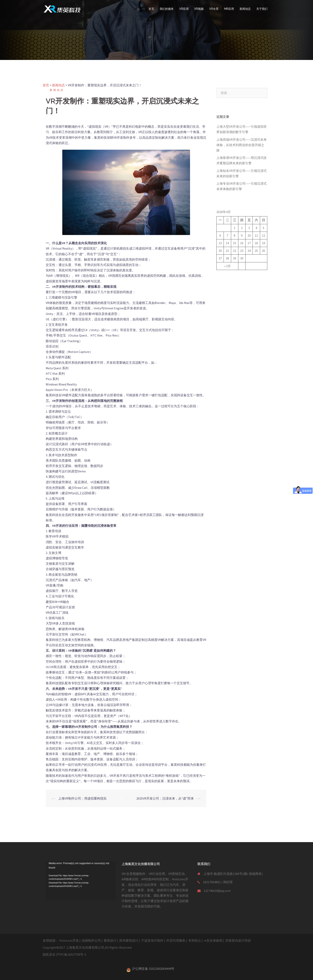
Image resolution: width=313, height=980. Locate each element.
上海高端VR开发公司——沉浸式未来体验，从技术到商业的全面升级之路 (242, 145)
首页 (151, 9)
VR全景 (214, 9)
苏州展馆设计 (129, 940)
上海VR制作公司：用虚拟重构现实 (82, 798)
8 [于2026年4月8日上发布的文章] (235, 235)
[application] (81, 881)
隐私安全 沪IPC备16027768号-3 (64, 954)
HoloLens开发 (69, 940)
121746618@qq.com (217, 891)
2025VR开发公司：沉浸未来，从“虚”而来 (165, 798)
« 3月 (227, 266)
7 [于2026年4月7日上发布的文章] (227, 235)
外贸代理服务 (176, 940)
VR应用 (184, 9)
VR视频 (199, 9)
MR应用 (229, 9)
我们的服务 (167, 9)
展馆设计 (110, 940)
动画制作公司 (91, 940)
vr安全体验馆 (213, 940)
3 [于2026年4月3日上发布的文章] (249, 228)
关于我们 (262, 9)
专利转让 (195, 940)
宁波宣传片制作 (152, 940)
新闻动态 (245, 9)
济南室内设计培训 (238, 940)
